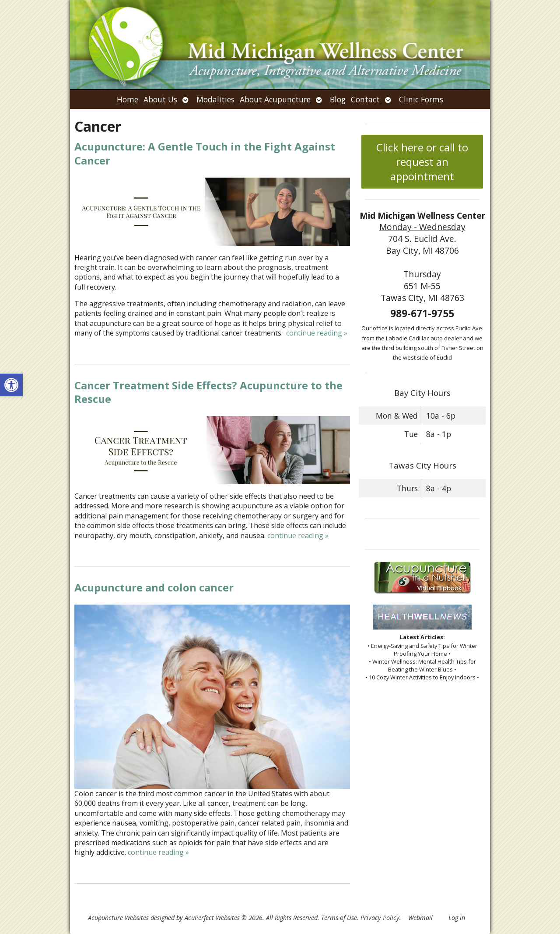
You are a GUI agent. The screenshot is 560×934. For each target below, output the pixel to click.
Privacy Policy (380, 918)
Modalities (215, 99)
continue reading (317, 333)
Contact (365, 99)
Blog (338, 99)
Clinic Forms (421, 99)
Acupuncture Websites (118, 918)
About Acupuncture (275, 99)
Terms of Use (339, 918)
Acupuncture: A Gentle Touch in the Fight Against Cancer (205, 153)
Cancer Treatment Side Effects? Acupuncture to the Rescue (208, 392)
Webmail (420, 918)
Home (128, 99)
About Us (160, 99)
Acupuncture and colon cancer (154, 587)
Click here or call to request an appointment (422, 162)
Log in (457, 918)
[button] (11, 385)
